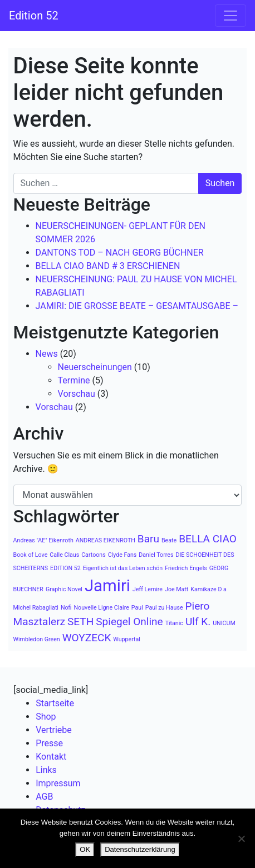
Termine (74, 380)
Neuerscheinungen (95, 367)
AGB (44, 797)
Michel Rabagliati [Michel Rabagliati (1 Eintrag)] (36, 608)
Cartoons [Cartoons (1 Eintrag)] (94, 555)
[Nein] (241, 839)
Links (46, 770)
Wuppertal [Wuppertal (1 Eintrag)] (127, 639)
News (47, 354)
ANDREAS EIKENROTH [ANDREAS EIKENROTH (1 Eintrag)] (106, 540)
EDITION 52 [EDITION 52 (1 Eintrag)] (65, 568)
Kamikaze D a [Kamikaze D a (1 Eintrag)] (209, 589)
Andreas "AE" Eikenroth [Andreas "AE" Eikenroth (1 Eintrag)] (43, 540)
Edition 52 (34, 16)
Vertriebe (54, 730)
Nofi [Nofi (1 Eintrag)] (66, 608)
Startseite (55, 703)
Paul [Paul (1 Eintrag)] (137, 608)
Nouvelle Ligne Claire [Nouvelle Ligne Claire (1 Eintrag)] (102, 608)
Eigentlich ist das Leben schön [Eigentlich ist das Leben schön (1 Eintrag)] (123, 568)
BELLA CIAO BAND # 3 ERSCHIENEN (108, 266)
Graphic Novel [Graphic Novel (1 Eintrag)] (64, 589)
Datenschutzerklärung (140, 849)
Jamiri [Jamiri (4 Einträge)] (107, 586)
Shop (46, 717)
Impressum (58, 783)
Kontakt (51, 757)
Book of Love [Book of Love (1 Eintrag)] (31, 555)
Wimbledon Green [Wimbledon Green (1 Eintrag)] (37, 639)
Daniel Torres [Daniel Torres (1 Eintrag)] (156, 555)
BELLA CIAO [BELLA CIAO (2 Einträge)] (208, 539)
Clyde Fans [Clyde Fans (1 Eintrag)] (122, 555)
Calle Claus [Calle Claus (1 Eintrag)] (64, 555)
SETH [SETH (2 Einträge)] (80, 622)
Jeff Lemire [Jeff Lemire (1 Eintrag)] (148, 589)
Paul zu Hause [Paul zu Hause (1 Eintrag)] (164, 608)
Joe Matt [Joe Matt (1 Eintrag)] (176, 589)
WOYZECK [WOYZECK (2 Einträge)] (87, 638)
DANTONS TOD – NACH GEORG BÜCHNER (120, 253)
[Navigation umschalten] (231, 16)
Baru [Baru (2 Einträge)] (148, 539)
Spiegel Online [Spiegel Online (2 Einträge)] (129, 622)
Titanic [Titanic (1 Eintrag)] (174, 623)
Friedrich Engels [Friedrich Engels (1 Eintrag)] (186, 568)
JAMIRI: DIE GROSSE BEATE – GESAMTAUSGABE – (137, 306)
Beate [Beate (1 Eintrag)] (169, 540)
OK (85, 849)
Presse (49, 743)
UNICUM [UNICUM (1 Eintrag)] (224, 623)
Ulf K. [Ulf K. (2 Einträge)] (198, 622)
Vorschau (77, 394)
